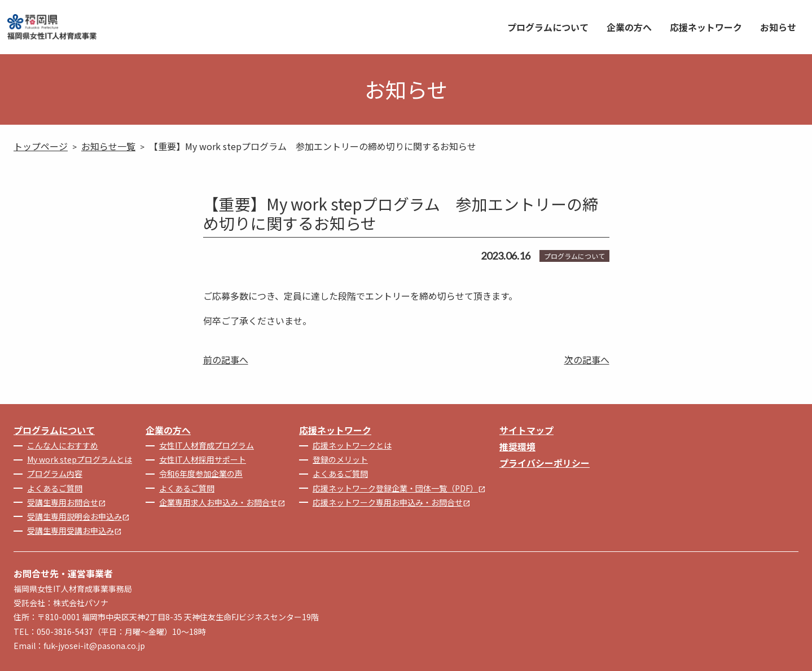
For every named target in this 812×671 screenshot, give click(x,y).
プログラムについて (548, 27)
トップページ (41, 146)
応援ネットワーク (706, 27)
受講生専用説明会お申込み (78, 516)
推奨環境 (517, 446)
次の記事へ (587, 359)
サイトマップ (526, 430)
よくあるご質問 (55, 488)
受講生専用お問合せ (67, 502)
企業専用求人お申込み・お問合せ (222, 502)
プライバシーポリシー (545, 463)
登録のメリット (340, 459)
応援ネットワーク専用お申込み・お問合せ (392, 502)
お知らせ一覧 (108, 146)
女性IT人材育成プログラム (207, 445)
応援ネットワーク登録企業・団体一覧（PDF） (399, 488)
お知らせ (778, 27)
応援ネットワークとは (352, 445)
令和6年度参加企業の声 (201, 473)
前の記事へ (226, 359)
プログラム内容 (55, 473)
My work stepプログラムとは (80, 459)
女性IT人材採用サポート (203, 459)
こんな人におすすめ (63, 445)
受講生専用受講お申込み (74, 530)
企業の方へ (629, 27)
